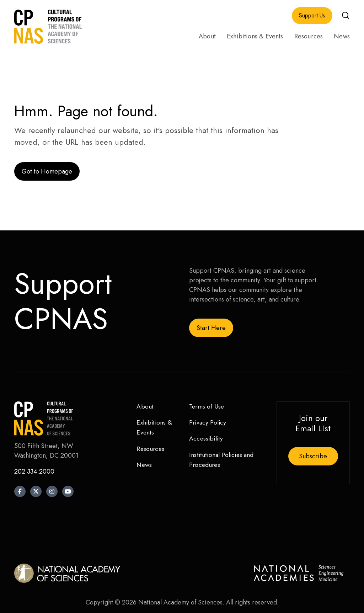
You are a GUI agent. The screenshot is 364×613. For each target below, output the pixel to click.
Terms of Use (207, 406)
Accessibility (207, 439)
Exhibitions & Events (255, 36)
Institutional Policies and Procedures (223, 460)
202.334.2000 (34, 471)
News (342, 36)
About (207, 36)
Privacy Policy (208, 423)
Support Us (312, 16)
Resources (309, 36)
